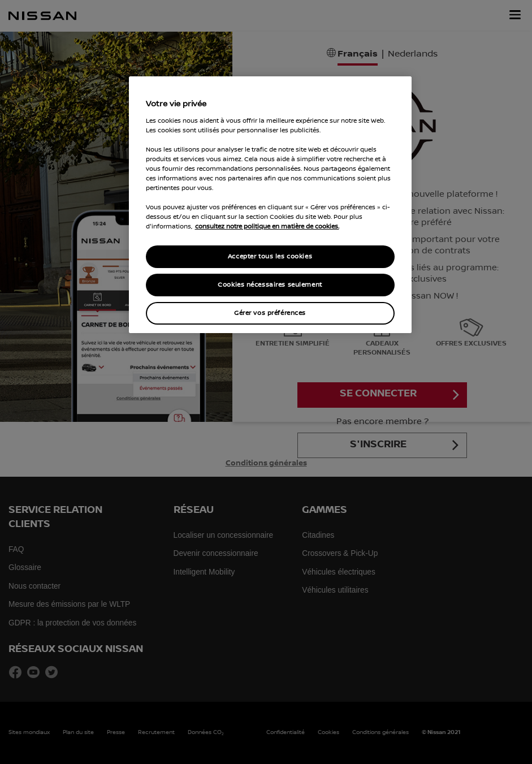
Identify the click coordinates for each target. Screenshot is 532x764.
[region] (270, 205)
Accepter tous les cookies (270, 256)
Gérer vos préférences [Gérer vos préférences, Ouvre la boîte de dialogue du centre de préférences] (270, 313)
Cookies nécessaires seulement (270, 285)
